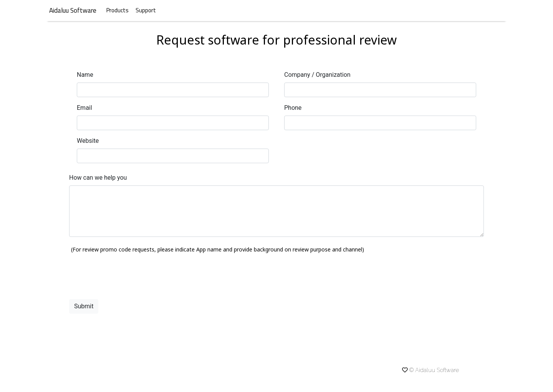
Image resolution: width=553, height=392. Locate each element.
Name (85, 75)
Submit (84, 306)
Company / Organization (317, 75)
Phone (293, 108)
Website (88, 141)
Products (118, 10)
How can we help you (98, 178)
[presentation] (127, 280)
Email (84, 108)
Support (146, 10)
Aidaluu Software (73, 11)
